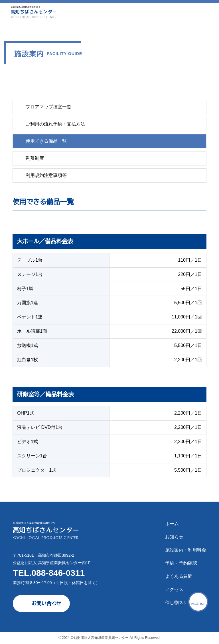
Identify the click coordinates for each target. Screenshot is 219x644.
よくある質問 (179, 576)
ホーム (172, 524)
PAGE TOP (198, 604)
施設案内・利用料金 (186, 550)
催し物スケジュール (186, 602)
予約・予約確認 (181, 563)
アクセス (174, 589)
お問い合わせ (46, 603)
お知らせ (174, 537)
